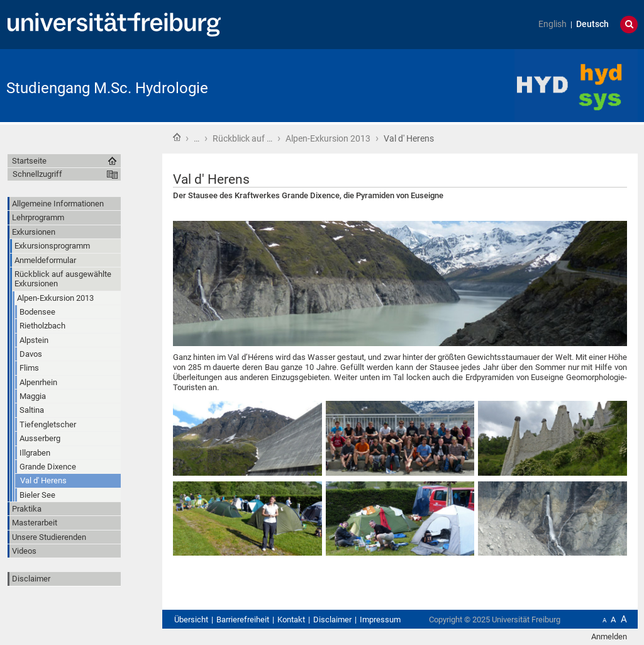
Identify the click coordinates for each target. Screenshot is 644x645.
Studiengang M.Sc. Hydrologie (107, 88)
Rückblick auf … (242, 138)
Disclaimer (31, 579)
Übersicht (191, 620)
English (552, 24)
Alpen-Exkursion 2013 (328, 138)
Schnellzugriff (37, 174)
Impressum (380, 620)
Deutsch (592, 24)
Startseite (177, 137)
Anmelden (609, 637)
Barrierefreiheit (243, 620)
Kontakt (291, 620)
